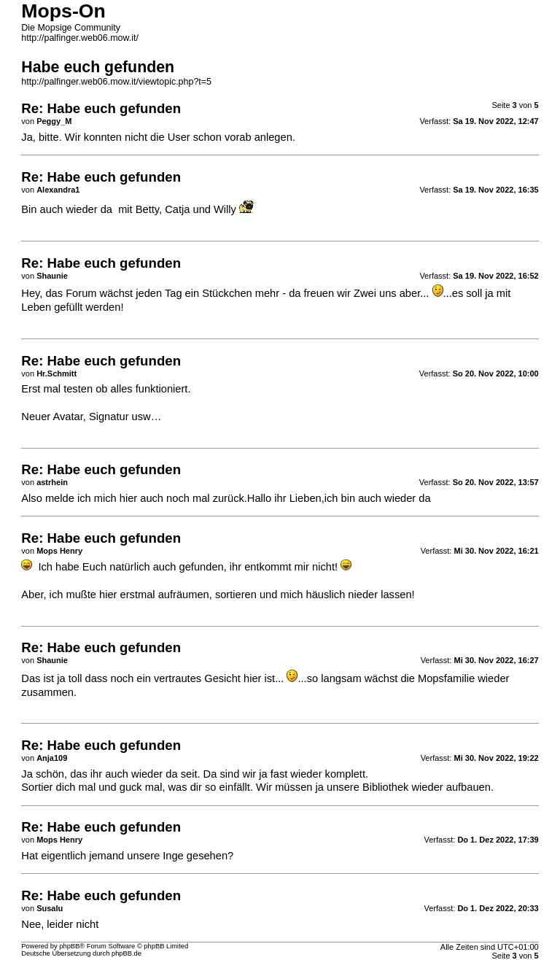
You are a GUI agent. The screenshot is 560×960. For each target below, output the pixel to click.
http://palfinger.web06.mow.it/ (80, 38)
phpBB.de (127, 953)
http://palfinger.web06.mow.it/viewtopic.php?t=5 (116, 82)
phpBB (69, 946)
